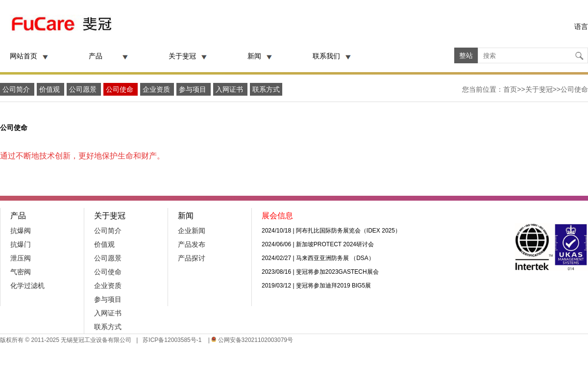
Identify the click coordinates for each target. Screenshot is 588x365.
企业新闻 (192, 231)
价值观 (50, 89)
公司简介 (17, 89)
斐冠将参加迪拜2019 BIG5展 (333, 286)
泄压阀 (21, 258)
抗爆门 (21, 244)
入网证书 (230, 89)
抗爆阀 (21, 231)
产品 (96, 56)
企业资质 (157, 89)
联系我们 (326, 56)
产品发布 (192, 244)
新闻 (254, 56)
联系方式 (266, 89)
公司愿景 (84, 89)
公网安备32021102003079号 (256, 340)
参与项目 (194, 89)
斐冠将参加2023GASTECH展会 (337, 272)
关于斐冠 (182, 56)
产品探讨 (192, 258)
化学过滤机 (27, 286)
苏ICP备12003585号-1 (171, 340)
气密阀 (21, 272)
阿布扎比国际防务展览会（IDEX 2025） (348, 231)
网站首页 (24, 56)
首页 (510, 89)
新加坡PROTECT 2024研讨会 (335, 244)
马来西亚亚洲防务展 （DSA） (335, 258)
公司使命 (121, 89)
